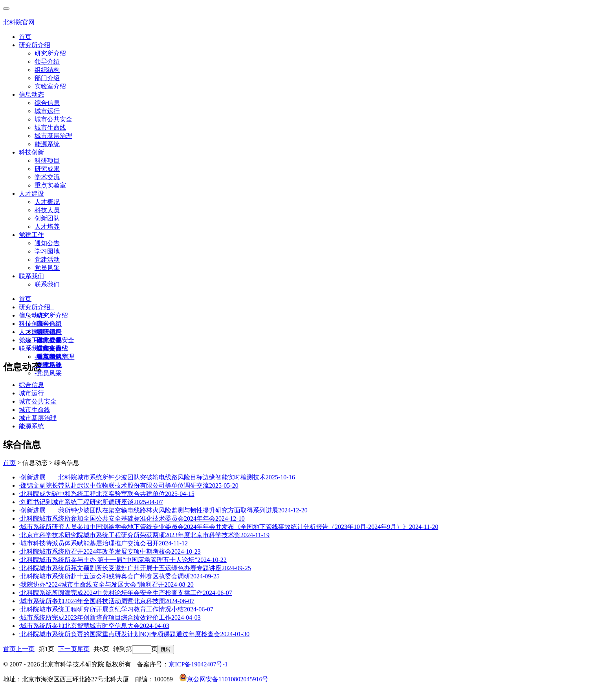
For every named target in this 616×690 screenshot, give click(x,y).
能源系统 (47, 144)
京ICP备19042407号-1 (198, 664)
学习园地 (47, 251)
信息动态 (31, 95)
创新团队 (47, 218)
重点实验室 (50, 185)
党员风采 (47, 268)
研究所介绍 (35, 45)
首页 (25, 37)
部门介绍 (47, 78)
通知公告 (47, 243)
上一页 (25, 649)
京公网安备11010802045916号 (224, 679)
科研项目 (47, 161)
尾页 (83, 649)
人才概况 (47, 202)
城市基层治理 (53, 136)
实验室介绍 (50, 86)
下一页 (68, 649)
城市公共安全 (53, 119)
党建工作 (31, 235)
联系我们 (31, 276)
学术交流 (47, 177)
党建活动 (47, 260)
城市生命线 (50, 128)
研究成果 (47, 169)
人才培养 (47, 227)
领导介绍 (47, 61)
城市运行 (47, 111)
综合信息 (47, 103)
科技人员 (47, 210)
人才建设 (31, 194)
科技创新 (31, 152)
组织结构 (47, 70)
